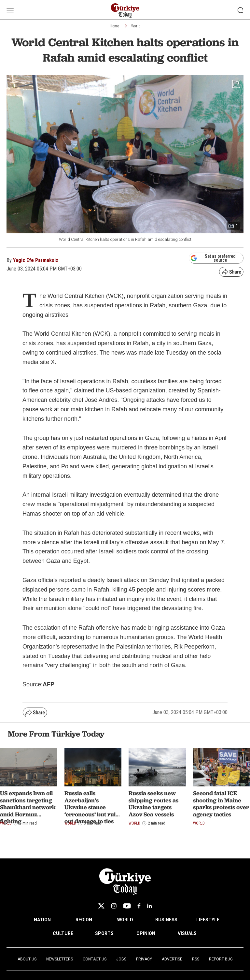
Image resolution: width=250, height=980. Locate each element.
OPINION (146, 933)
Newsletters (60, 959)
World (136, 26)
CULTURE (63, 933)
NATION (42, 920)
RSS (196, 959)
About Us (27, 959)
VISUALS (187, 933)
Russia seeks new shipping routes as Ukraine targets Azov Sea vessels (153, 804)
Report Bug (221, 959)
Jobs (121, 959)
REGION (84, 920)
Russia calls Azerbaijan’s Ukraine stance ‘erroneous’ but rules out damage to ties (93, 807)
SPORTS (104, 933)
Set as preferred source (213, 258)
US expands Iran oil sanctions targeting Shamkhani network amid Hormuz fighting (28, 807)
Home (114, 26)
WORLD (125, 920)
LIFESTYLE (208, 920)
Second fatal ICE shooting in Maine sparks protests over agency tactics (221, 804)
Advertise (172, 959)
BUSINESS (166, 920)
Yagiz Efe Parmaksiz (36, 260)
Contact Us (95, 959)
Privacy (144, 959)
